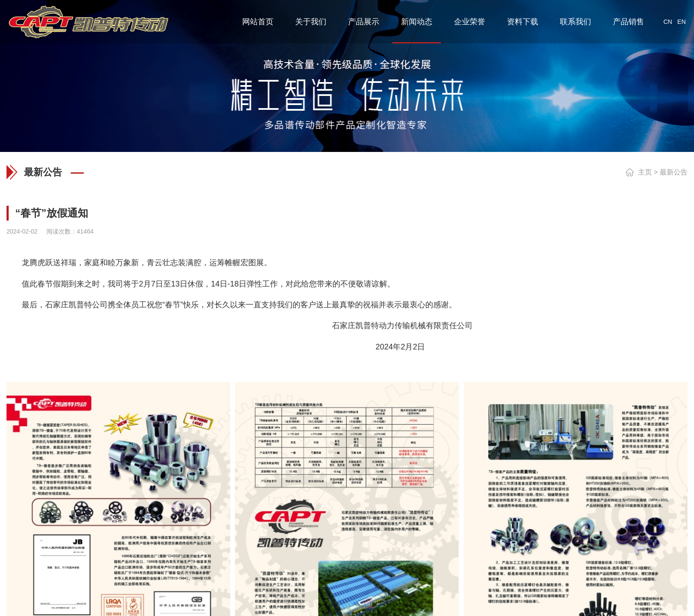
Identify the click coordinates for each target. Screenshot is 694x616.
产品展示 (364, 22)
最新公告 (674, 172)
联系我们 (576, 22)
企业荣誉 (470, 22)
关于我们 (311, 22)
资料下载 (523, 22)
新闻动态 (417, 22)
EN (682, 22)
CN (668, 22)
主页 (645, 172)
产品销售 (628, 22)
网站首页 (258, 22)
